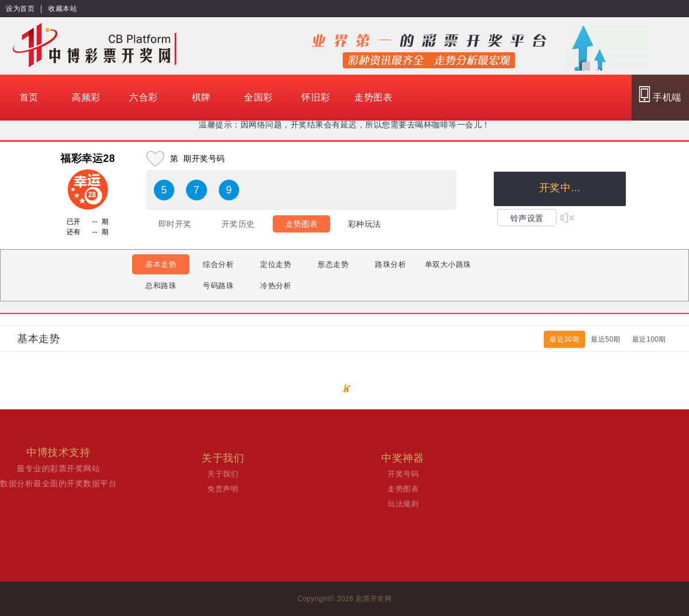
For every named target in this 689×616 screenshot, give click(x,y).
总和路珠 (161, 286)
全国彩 (258, 97)
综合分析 (218, 264)
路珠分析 (390, 264)
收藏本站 (63, 9)
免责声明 (223, 489)
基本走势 (161, 264)
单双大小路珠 (448, 264)
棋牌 (201, 97)
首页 (29, 97)
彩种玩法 (365, 224)
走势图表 (373, 97)
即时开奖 (175, 224)
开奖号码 (403, 474)
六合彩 (144, 97)
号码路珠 (218, 286)
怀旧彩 (316, 97)
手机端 (660, 94)
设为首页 (20, 9)
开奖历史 (238, 224)
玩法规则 (403, 504)
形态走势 (333, 264)
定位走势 (276, 264)
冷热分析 (276, 286)
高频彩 (86, 97)
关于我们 (223, 474)
